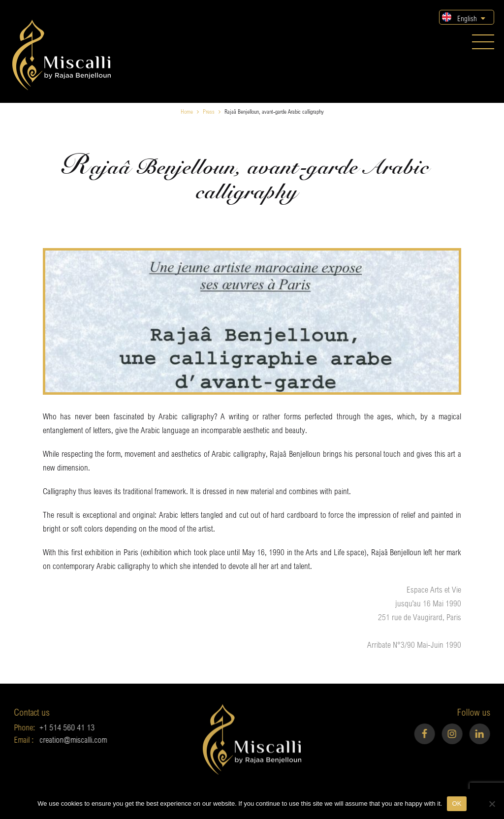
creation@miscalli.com (58, 740)
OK (457, 803)
